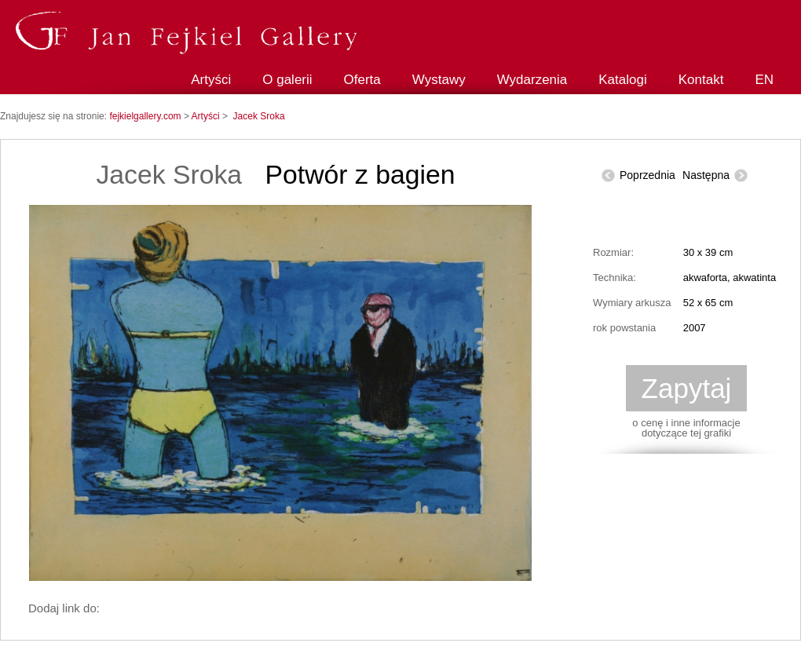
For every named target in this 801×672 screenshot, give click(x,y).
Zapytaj (687, 388)
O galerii (287, 80)
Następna (706, 175)
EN (764, 80)
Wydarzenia (532, 80)
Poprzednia (647, 175)
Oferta (362, 80)
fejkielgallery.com (146, 116)
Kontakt (701, 80)
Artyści (211, 80)
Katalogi (622, 80)
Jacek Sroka (259, 116)
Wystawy (439, 80)
